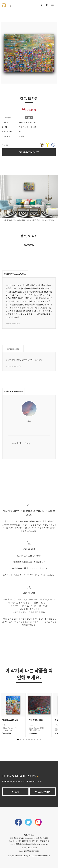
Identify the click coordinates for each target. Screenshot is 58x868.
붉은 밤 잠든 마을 (36, 720)
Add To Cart (29, 152)
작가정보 (29, 118)
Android (42, 792)
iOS (15, 792)
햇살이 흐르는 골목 (10, 720)
